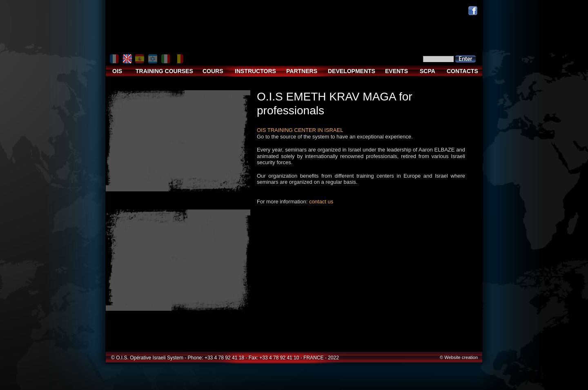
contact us (321, 202)
